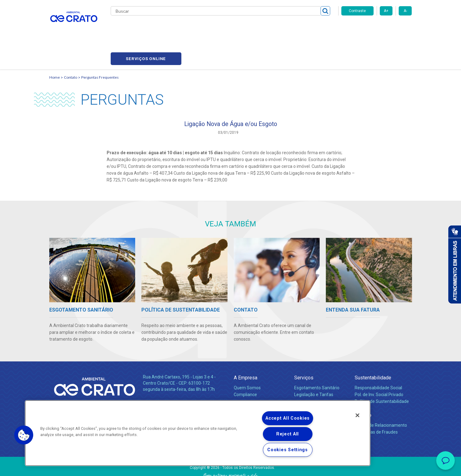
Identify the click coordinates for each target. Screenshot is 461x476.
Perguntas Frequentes (100, 48)
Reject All (288, 434)
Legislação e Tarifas (314, 367)
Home (55, 48)
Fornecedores (288, 28)
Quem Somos (247, 360)
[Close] (357, 415)
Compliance (245, 367)
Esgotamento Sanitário (317, 360)
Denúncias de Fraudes (376, 405)
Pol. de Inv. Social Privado (379, 367)
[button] (24, 435)
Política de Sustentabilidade (382, 374)
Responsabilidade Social (378, 360)
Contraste (357, 11)
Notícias (243, 381)
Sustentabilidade (373, 350)
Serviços (304, 350)
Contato (320, 28)
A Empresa (246, 350)
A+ (386, 11)
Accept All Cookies (288, 418)
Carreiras (255, 28)
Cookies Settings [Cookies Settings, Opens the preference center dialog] (288, 450)
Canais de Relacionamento (381, 398)
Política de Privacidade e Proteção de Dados (231, 467)
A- (405, 11)
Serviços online (377, 28)
